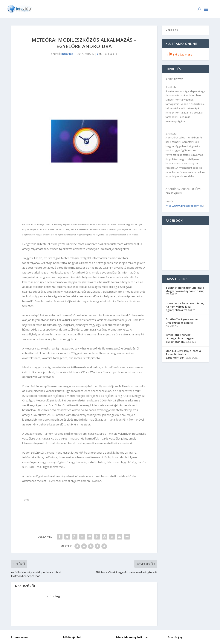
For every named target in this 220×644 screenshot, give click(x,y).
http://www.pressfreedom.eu (184, 206)
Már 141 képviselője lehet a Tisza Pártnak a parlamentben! (183, 354)
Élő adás (179, 54)
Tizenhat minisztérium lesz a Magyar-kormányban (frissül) (185, 289)
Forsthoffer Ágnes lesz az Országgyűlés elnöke (182, 321)
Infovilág (67, 54)
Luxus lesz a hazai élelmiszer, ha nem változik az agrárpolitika (185, 307)
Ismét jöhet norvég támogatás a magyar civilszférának (180, 338)
